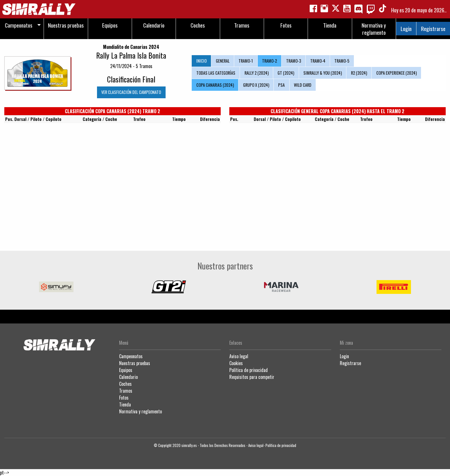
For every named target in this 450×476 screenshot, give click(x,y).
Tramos (126, 391)
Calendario (128, 377)
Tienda (125, 404)
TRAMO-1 (246, 61)
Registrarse (433, 29)
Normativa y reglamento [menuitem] (374, 29)
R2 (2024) (359, 73)
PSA (281, 85)
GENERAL (223, 61)
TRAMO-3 (294, 61)
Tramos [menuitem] (242, 25)
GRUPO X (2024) (256, 85)
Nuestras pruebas (135, 363)
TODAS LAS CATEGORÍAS (216, 73)
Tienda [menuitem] (330, 25)
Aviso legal (239, 356)
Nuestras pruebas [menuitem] (66, 25)
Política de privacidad (249, 370)
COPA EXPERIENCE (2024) (396, 73)
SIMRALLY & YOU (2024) (323, 73)
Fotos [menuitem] (286, 25)
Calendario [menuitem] (154, 25)
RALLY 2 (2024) (257, 73)
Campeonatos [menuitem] (19, 25)
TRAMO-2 (269, 61)
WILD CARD (303, 85)
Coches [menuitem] (198, 25)
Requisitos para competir (252, 377)
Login (406, 29)
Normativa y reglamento (140, 411)
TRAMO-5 (342, 61)
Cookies (236, 363)
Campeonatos (131, 356)
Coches (125, 384)
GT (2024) (286, 73)
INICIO (201, 61)
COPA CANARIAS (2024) (215, 85)
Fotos (124, 398)
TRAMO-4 (318, 61)
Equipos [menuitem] (110, 25)
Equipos (126, 370)
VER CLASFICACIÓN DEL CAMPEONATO (131, 92)
